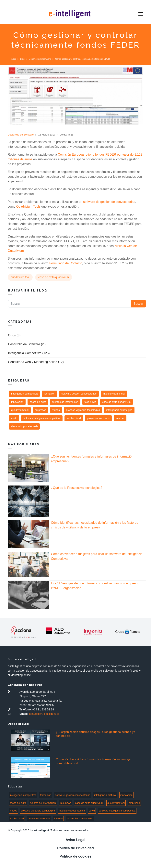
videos (56, 410)
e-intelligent (41, 830)
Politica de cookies (75, 856)
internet (120, 418)
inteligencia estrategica (119, 410)
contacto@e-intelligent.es (44, 714)
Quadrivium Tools (28, 207)
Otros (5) (14, 335)
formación (49, 394)
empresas (40, 410)
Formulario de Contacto (66, 263)
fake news (90, 402)
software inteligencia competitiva (42, 418)
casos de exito (38, 402)
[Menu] (141, 14)
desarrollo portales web (24, 426)
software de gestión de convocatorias (109, 202)
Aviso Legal (75, 840)
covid (14, 418)
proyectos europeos (98, 418)
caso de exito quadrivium (54, 277)
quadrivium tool (20, 277)
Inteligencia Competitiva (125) (29, 353)
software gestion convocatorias (79, 394)
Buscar (138, 304)
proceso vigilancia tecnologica (83, 410)
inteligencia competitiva (24, 394)
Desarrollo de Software (21, 135)
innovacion (17, 402)
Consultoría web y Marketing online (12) (36, 362)
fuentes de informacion (65, 402)
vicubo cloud (74, 418)
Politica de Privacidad (75, 848)
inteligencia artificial (114, 394)
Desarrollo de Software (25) (27, 344)
